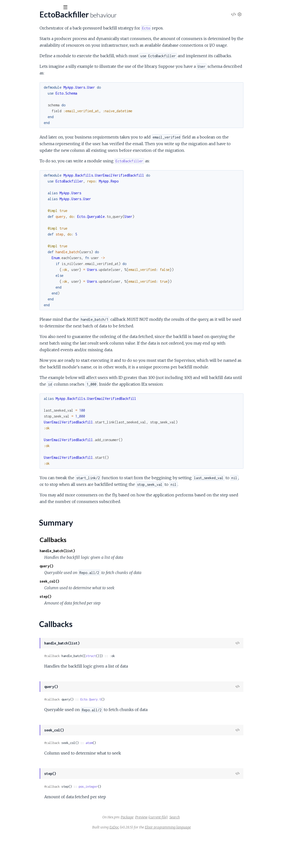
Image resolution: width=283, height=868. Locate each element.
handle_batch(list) (106, 584)
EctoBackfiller (21, 19)
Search (211, 850)
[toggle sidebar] (67, 8)
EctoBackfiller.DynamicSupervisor (32, 79)
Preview (178, 850)
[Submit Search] (7, 7)
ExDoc (151, 860)
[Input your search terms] (37, 7)
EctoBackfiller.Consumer (25, 72)
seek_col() (98, 614)
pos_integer (137, 820)
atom (138, 776)
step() (94, 630)
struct (140, 689)
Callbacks (16, 64)
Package (164, 850)
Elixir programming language (205, 860)
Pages (11, 34)
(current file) (195, 850)
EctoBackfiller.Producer (24, 86)
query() (95, 599)
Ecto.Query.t (140, 733)
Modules (30, 34)
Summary (16, 58)
